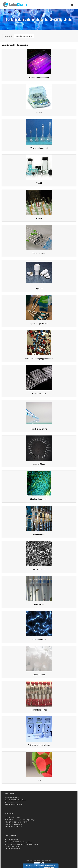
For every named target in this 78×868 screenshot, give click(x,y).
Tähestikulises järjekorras (24, 36)
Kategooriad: (8, 36)
